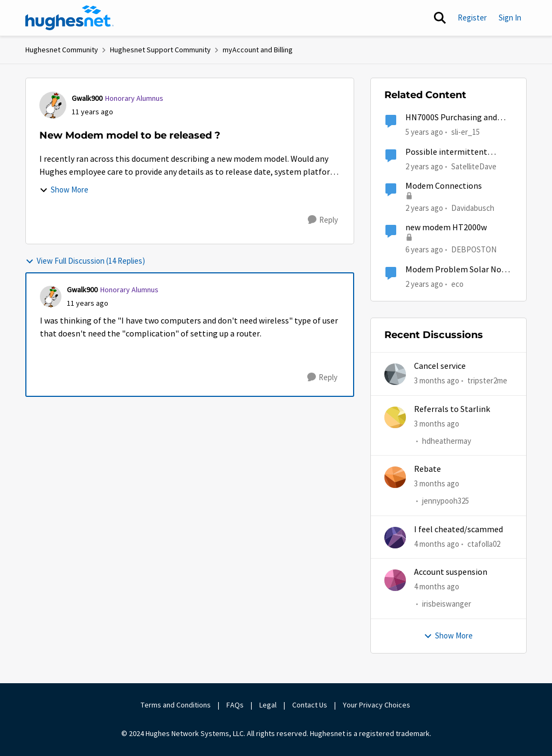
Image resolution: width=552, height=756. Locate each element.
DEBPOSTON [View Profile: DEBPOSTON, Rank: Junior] (474, 249)
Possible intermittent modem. (446, 152)
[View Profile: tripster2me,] (395, 374)
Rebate (427, 469)
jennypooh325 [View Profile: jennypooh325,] (446, 501)
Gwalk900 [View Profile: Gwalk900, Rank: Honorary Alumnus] (87, 98)
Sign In (510, 18)
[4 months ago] (437, 544)
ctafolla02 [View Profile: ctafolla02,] (484, 544)
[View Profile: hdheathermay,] (395, 417)
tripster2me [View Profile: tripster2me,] (487, 380)
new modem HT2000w (446, 228)
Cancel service (440, 366)
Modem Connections (444, 186)
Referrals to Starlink (452, 409)
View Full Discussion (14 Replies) (85, 261)
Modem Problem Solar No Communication (453, 270)
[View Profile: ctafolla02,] (395, 538)
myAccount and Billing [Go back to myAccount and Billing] (258, 50)
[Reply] (323, 220)
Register (472, 18)
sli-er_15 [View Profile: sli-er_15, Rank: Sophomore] (465, 132)
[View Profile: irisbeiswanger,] (395, 580)
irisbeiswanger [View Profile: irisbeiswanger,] (447, 604)
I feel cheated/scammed (458, 530)
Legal (268, 705)
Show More (64, 190)
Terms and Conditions (176, 705)
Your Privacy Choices (377, 705)
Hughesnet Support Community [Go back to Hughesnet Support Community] (160, 50)
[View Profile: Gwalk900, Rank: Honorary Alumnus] (53, 105)
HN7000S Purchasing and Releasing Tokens (451, 118)
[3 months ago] (437, 381)
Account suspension (451, 572)
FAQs (235, 705)
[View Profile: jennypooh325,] (395, 477)
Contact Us (310, 705)
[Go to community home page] (70, 18)
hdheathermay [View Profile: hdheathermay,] (447, 441)
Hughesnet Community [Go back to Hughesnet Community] (62, 50)
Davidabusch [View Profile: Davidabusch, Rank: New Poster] (473, 208)
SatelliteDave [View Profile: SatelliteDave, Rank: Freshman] (474, 166)
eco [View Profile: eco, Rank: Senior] (457, 283)
